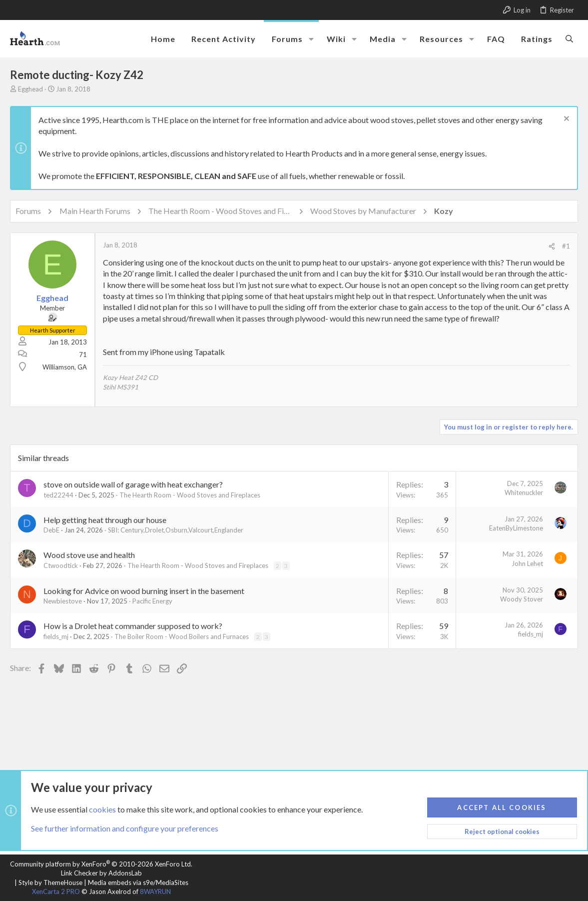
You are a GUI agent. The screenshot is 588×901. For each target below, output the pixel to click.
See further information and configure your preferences (125, 828)
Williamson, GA (65, 367)
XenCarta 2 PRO (56, 891)
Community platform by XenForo (101, 864)
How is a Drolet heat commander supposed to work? (133, 626)
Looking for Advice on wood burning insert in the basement (144, 591)
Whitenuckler (524, 492)
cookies (102, 809)
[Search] (569, 38)
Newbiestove (63, 601)
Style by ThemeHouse (50, 882)
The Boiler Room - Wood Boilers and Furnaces (182, 636)
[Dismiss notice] (565, 120)
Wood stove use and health (89, 555)
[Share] (552, 246)
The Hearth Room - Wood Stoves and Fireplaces (190, 495)
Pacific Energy (152, 601)
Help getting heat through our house (105, 520)
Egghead (30, 89)
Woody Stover (522, 599)
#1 (566, 246)
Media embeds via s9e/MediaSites (138, 882)
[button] (311, 39)
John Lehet (527, 563)
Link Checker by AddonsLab (101, 873)
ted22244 (58, 495)
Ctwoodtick (61, 565)
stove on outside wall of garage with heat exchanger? (133, 484)
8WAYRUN (155, 891)
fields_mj (56, 636)
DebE (51, 530)
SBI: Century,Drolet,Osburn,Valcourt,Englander (176, 530)
